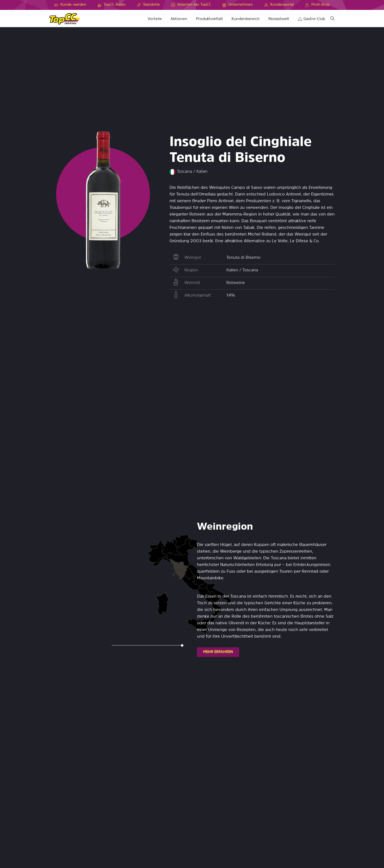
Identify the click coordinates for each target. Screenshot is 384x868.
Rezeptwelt (279, 19)
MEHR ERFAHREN (218, 652)
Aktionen (179, 19)
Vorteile (155, 19)
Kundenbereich (246, 19)
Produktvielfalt (209, 19)
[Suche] (332, 19)
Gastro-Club (311, 19)
